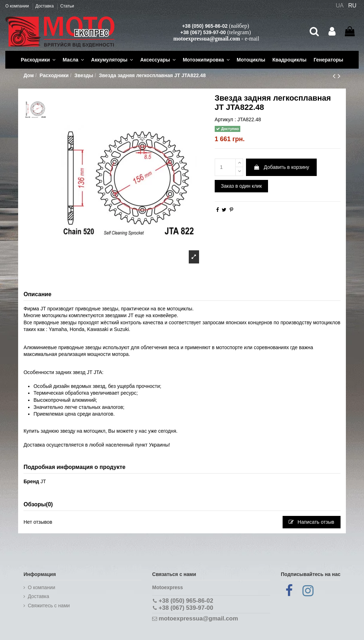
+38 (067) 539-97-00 (203, 32)
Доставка (45, 6)
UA (339, 6)
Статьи (67, 6)
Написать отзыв (311, 522)
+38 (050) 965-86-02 (205, 26)
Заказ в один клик (241, 186)
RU (352, 6)
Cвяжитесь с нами (49, 606)
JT (43, 481)
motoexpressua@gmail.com (207, 39)
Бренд (31, 481)
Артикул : (225, 119)
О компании (18, 6)
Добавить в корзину (281, 167)
